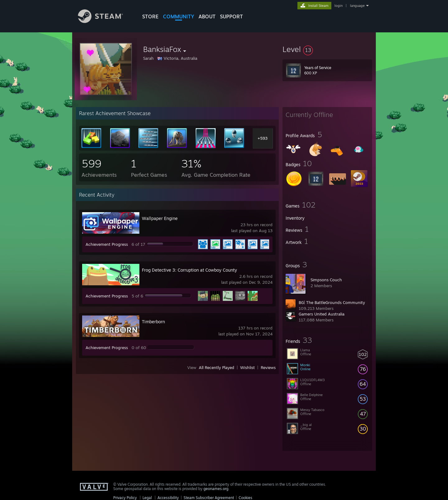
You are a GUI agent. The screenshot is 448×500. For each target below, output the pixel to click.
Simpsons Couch (326, 280)
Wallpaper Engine (160, 218)
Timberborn (153, 322)
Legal (147, 498)
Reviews (268, 367)
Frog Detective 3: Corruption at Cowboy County (189, 270)
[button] (327, 49)
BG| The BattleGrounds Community (332, 302)
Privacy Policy (125, 498)
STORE (150, 16)
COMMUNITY (179, 16)
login (338, 6)
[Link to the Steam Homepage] (105, 21)
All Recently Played (217, 367)
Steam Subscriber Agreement (209, 498)
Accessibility (168, 498)
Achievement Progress (107, 244)
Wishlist (247, 367)
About (207, 16)
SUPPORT (231, 16)
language (357, 6)
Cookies (245, 498)
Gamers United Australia (322, 314)
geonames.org (216, 489)
